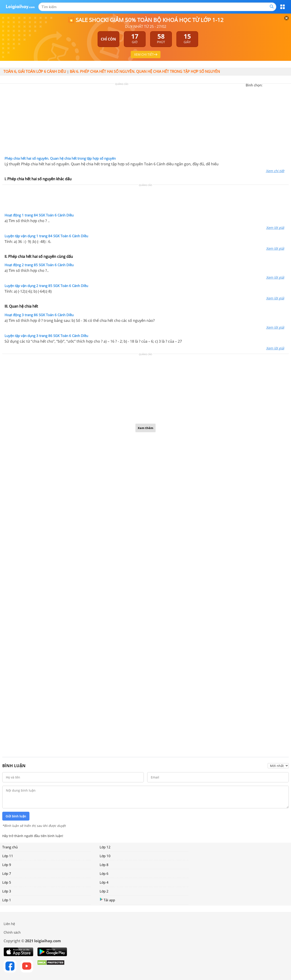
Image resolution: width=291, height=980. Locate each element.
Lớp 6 (104, 873)
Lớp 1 (7, 900)
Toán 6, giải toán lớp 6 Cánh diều (35, 71)
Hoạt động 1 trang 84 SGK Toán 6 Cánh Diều (39, 215)
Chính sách (12, 932)
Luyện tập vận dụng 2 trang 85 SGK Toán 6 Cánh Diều (46, 286)
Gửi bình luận (16, 816)
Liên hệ (9, 924)
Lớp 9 (7, 865)
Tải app (107, 900)
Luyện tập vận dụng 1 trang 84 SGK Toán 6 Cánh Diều (46, 236)
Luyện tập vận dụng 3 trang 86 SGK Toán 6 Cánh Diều (46, 336)
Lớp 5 (7, 882)
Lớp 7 (7, 873)
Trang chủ (10, 847)
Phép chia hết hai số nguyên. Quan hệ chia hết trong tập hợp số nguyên (60, 158)
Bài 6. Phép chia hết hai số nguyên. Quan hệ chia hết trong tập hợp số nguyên (145, 71)
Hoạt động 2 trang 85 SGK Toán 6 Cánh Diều (39, 265)
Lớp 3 (7, 891)
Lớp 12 (105, 847)
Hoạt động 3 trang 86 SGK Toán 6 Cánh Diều (39, 315)
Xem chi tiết (275, 171)
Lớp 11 (8, 856)
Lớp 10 (105, 856)
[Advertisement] (146, 121)
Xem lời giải (275, 228)
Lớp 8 (104, 865)
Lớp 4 (104, 882)
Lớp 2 (104, 891)
